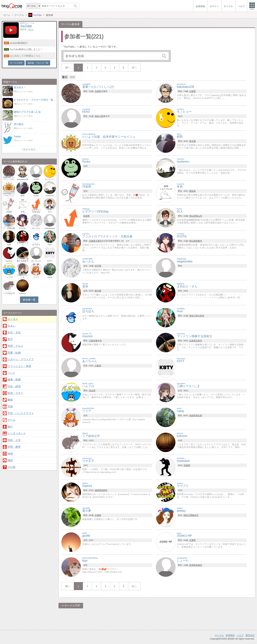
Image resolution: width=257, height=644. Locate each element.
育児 (10, 339)
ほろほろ (36, 244)
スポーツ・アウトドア (21, 359)
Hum (50, 244)
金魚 (9, 244)
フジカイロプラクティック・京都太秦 (9, 226)
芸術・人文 (14, 440)
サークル (219, 635)
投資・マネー (15, 393)
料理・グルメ (15, 346)
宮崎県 (187, 465)
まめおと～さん (23, 243)
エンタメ (13, 319)
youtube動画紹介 (19, 43)
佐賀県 (86, 216)
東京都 (193, 141)
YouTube (26, 26)
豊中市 (99, 341)
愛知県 (193, 191)
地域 (10, 454)
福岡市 (104, 490)
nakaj (50, 277)
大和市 (201, 316)
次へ (134, 68)
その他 (11, 467)
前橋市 (199, 565)
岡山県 (193, 216)
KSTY (50, 261)
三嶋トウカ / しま (22, 276)
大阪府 (92, 341)
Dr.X (50, 212)
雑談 (10, 460)
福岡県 (98, 490)
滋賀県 (193, 416)
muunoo (9, 261)
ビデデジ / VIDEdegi (36, 211)
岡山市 (199, 216)
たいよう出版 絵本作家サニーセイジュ (9, 194)
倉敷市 (199, 241)
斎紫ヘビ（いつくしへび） (9, 178)
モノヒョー (50, 179)
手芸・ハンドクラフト (21, 413)
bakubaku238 (23, 179)
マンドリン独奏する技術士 (23, 260)
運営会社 (250, 635)
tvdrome (23, 293)
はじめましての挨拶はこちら (25, 56)
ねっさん (36, 228)
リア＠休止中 (9, 293)
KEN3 (36, 179)
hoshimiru (50, 196)
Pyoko (36, 196)
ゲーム (11, 420)
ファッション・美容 (19, 366)
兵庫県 (193, 540)
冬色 (23, 212)
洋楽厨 (9, 212)
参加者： (27, 29)
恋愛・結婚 (14, 353)
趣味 (10, 400)
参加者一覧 (29, 300)
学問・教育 (14, 447)
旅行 (10, 427)
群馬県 (193, 565)
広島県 (193, 341)
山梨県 (193, 91)
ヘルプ (240, 635)
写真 (10, 406)
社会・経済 (14, 386)
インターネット (17, 433)
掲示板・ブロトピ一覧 (38, 63)
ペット (11, 373)
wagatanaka (50, 228)
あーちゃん (36, 261)
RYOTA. (23, 228)
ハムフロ (9, 277)
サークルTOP (72, 606)
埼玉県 (92, 391)
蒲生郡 (199, 416)
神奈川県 (99, 116)
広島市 (199, 341)
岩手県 (98, 266)
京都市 (99, 241)
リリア (36, 277)
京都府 (98, 91)
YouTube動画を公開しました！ (26, 49)
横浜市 (195, 515)
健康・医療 (14, 380)
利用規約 (230, 635)
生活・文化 (14, 333)
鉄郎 (23, 196)
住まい (11, 326)
